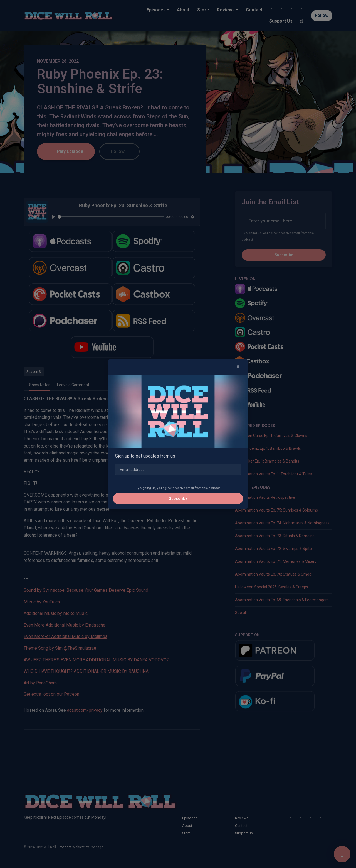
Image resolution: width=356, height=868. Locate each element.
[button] (238, 367)
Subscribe (178, 498)
